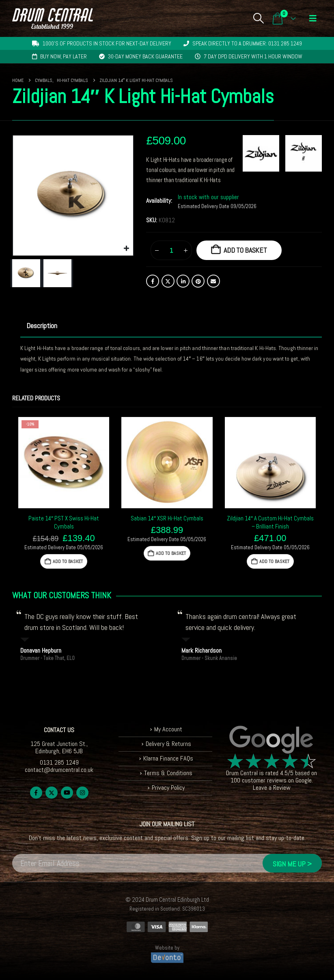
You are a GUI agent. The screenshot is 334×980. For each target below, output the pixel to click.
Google (304, 780)
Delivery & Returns (168, 744)
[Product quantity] (171, 250)
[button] (258, 18)
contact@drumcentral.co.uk (59, 770)
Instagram (82, 793)
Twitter (168, 281)
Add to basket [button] (68, 561)
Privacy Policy (168, 788)
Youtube (67, 793)
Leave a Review (272, 788)
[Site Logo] (53, 18)
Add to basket (245, 250)
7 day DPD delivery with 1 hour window (253, 56)
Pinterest (198, 281)
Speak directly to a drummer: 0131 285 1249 (247, 43)
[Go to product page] (64, 462)
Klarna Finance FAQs (168, 758)
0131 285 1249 (59, 762)
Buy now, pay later (64, 56)
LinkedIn (183, 281)
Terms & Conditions (168, 773)
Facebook (153, 281)
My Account (168, 729)
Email (213, 281)
